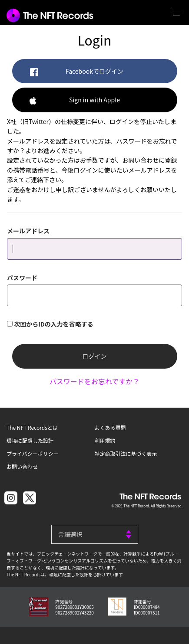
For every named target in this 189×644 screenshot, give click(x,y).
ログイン (95, 356)
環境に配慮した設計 (30, 440)
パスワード (22, 278)
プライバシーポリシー (33, 453)
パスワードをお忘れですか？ (95, 381)
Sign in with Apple (75, 100)
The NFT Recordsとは (32, 427)
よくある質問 (110, 427)
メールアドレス (28, 231)
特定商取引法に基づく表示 (126, 453)
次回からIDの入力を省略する (54, 324)
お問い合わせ (22, 466)
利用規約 (105, 440)
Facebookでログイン (76, 72)
